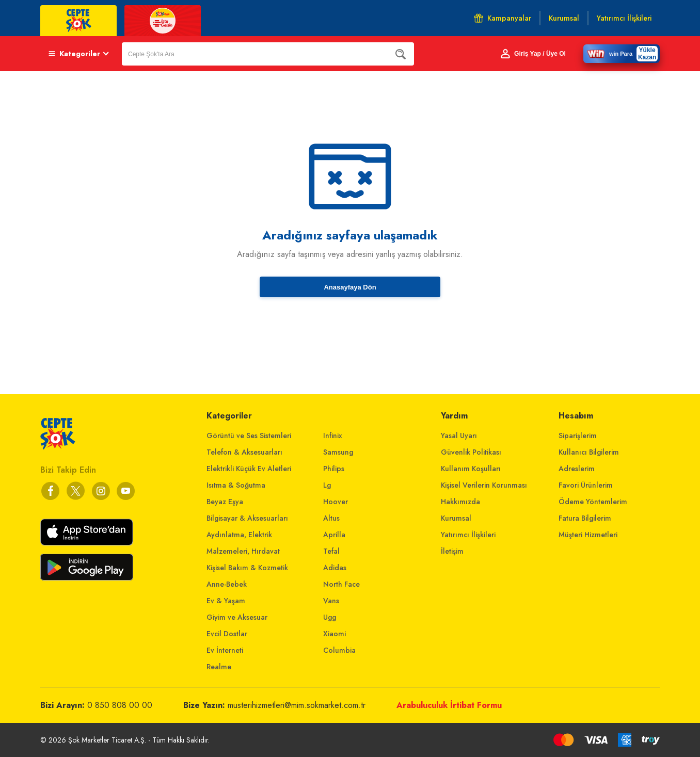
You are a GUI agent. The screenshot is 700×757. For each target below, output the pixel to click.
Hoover (336, 502)
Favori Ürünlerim (586, 485)
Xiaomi (335, 634)
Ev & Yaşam (226, 601)
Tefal (331, 551)
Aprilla (334, 535)
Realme (219, 667)
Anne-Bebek (227, 584)
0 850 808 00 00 (120, 705)
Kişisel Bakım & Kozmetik (247, 568)
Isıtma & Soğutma (236, 485)
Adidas (335, 568)
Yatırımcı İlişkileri (468, 535)
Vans (331, 601)
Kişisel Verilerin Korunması (484, 485)
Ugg (330, 617)
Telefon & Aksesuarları (244, 452)
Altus (331, 518)
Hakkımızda (460, 502)
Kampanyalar (503, 18)
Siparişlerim (578, 436)
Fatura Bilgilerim (585, 518)
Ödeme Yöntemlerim (593, 502)
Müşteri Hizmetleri (588, 535)
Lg (327, 485)
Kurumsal (456, 518)
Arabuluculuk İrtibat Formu (449, 705)
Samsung (338, 452)
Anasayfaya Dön (350, 287)
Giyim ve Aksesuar (237, 617)
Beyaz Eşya (225, 502)
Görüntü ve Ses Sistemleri (249, 436)
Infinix (333, 436)
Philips (334, 469)
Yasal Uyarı (459, 436)
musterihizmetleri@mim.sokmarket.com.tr (297, 705)
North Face (341, 584)
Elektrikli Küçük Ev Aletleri (249, 469)
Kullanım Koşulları (471, 469)
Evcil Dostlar (227, 634)
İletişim (452, 551)
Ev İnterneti (225, 650)
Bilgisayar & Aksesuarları (247, 518)
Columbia (339, 650)
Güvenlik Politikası (471, 452)
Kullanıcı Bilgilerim (589, 452)
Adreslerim (577, 469)
